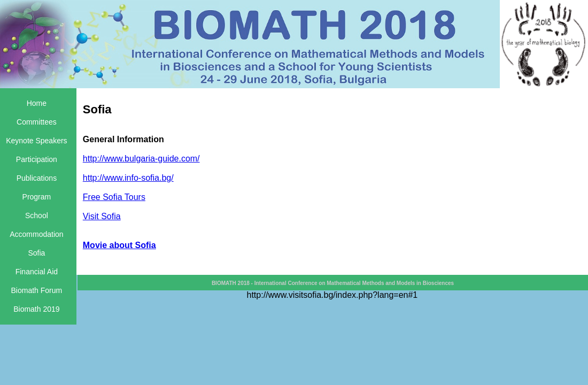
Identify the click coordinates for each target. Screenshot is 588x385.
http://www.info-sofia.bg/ (128, 178)
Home (37, 103)
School (37, 215)
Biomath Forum (37, 290)
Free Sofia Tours (114, 197)
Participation (37, 159)
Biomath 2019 (36, 309)
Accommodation (36, 234)
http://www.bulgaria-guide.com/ (141, 159)
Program (37, 197)
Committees (37, 122)
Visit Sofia (102, 216)
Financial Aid (37, 272)
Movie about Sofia (119, 245)
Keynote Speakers (36, 141)
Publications (37, 178)
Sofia (36, 253)
